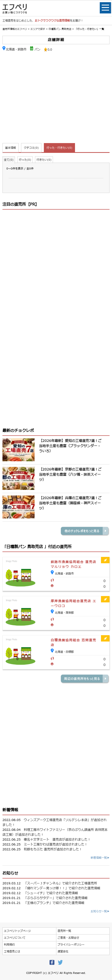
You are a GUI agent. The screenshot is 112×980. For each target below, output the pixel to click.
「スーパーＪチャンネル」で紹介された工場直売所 (60, 883)
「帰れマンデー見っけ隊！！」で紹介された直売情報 (62, 888)
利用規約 (9, 945)
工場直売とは (12, 952)
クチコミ (31, 148)
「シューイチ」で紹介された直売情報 (51, 893)
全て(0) (9, 160)
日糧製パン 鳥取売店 (60, 29)
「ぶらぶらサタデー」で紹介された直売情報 (56, 898)
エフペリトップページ (17, 931)
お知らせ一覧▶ (100, 911)
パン (37, 49)
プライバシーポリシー (71, 945)
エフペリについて (15, 938)
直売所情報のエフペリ (15, 29)
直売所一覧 (64, 931)
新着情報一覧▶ (100, 858)
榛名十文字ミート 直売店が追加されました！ (57, 840)
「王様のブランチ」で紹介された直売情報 (54, 903)
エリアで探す (38, 29)
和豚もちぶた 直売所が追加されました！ (53, 849)
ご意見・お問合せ (68, 938)
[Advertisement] (56, 98)
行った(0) (25, 160)
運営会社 (63, 952)
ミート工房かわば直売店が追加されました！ (56, 845)
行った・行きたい (59, 148)
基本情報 (11, 148)
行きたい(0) (44, 160)
